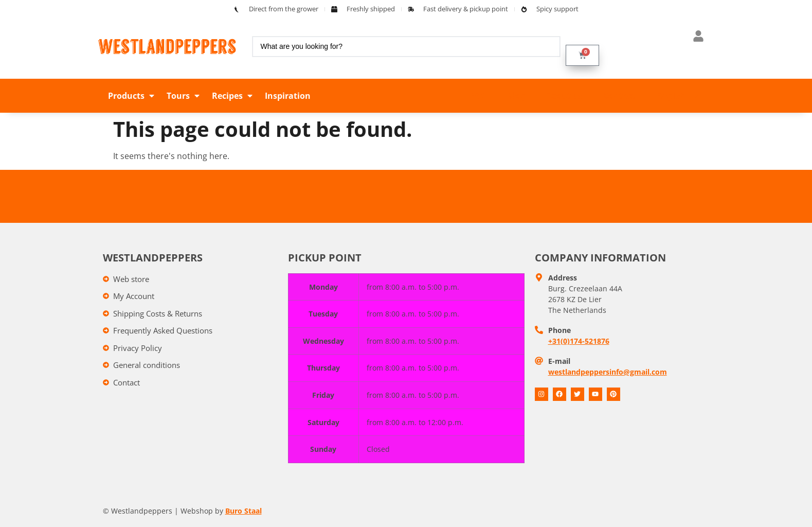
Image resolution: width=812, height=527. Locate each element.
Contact (619, 96)
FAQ (478, 96)
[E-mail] (539, 361)
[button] (132, 96)
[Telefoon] (539, 330)
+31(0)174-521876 (579, 341)
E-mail (559, 361)
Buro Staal (243, 511)
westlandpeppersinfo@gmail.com (608, 372)
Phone (560, 330)
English (678, 96)
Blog (516, 96)
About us (564, 96)
